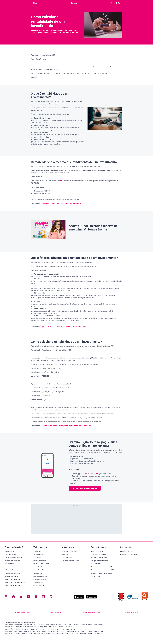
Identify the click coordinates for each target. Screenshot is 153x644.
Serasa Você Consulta (40, 576)
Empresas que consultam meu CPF (101, 567)
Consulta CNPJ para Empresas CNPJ (102, 573)
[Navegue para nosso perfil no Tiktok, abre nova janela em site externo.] (14, 597)
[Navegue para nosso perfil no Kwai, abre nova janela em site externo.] (51, 597)
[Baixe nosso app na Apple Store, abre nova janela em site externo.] (79, 598)
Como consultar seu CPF (98, 555)
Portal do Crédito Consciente (100, 558)
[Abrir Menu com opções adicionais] (34, 3)
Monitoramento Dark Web (13, 567)
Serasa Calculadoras (40, 567)
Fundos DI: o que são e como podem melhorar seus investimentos (66, 426)
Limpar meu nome (10, 555)
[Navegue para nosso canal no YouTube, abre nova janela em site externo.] (21, 597)
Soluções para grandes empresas (15, 582)
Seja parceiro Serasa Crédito (128, 555)
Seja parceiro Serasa (126, 551)
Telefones (65, 555)
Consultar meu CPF (11, 551)
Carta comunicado (97, 564)
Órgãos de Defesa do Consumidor (93, 612)
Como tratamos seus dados (13, 586)
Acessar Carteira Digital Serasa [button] (85, 488)
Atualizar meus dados (11, 576)
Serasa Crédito (38, 551)
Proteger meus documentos (99, 561)
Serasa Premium (38, 555)
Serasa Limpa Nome (40, 561)
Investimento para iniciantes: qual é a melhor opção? (61, 204)
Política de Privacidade (22, 612)
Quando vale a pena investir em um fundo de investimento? (64, 327)
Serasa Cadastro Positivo (41, 564)
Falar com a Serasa (11, 570)
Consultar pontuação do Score (14, 558)
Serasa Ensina (38, 573)
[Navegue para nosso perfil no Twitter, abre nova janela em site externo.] (29, 597)
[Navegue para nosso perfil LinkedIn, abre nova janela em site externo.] (43, 597)
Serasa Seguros (38, 582)
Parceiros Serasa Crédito (12, 573)
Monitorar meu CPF (11, 564)
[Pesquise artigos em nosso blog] (111, 3)
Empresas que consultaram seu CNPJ (102, 570)
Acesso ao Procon (56, 612)
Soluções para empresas (12, 579)
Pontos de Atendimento (69, 551)
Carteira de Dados (39, 586)
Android (96, 474)
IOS (90, 474)
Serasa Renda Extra (39, 570)
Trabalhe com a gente (131, 612)
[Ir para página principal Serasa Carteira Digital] (74, 3)
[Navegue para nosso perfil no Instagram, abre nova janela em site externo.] (6, 597)
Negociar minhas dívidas (12, 561)
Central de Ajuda (67, 558)
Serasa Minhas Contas (40, 579)
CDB (61, 181)
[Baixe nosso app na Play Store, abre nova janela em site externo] (91, 598)
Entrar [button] (119, 3)
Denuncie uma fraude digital (71, 561)
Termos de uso (95, 576)
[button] (48, 230)
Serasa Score (37, 558)
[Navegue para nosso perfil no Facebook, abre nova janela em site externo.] (36, 597)
